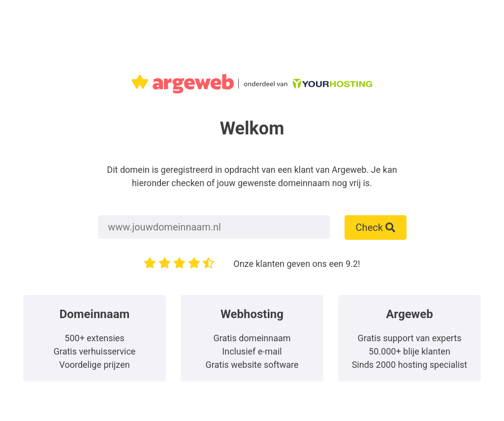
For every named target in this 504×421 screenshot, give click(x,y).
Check (376, 227)
